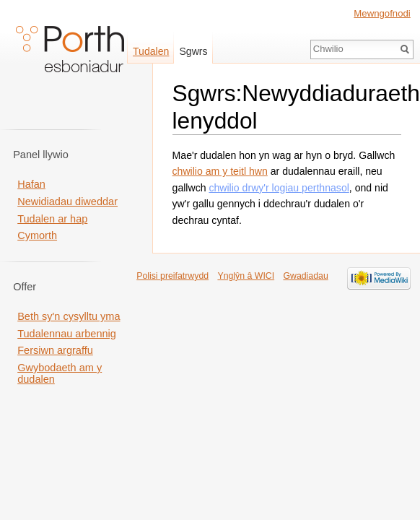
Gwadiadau (305, 276)
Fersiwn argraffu (55, 350)
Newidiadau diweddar (67, 201)
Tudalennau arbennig (67, 334)
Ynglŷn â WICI (246, 276)
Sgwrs (193, 51)
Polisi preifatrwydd (172, 276)
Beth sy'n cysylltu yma (69, 316)
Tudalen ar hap (52, 219)
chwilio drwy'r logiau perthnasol (279, 188)
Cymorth (37, 235)
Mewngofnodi (382, 13)
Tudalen (151, 51)
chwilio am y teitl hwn (220, 171)
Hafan (31, 184)
